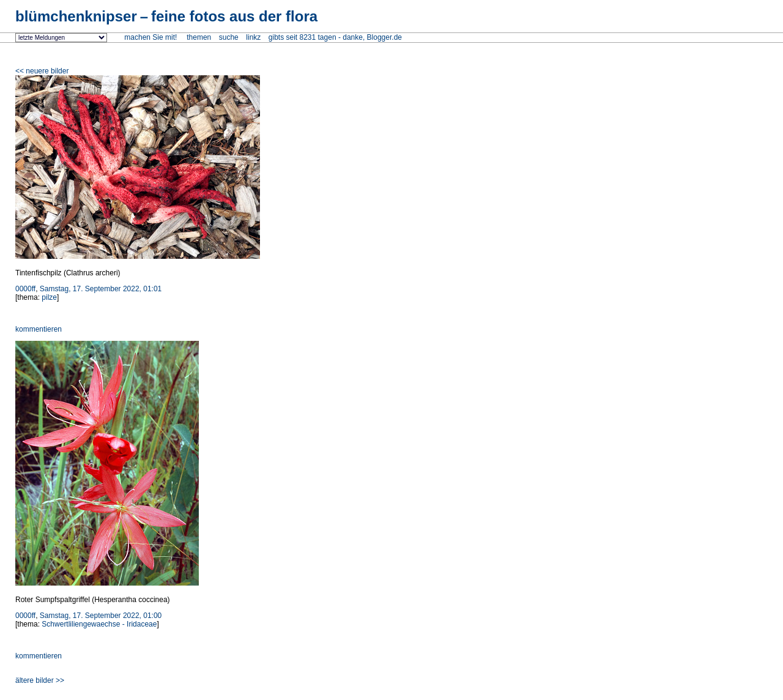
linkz (253, 37)
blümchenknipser (166, 16)
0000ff (25, 289)
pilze (49, 297)
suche (229, 37)
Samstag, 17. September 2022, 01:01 (101, 289)
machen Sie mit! (150, 37)
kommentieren (39, 329)
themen (199, 37)
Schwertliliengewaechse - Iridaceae (99, 624)
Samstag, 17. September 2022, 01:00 (101, 616)
